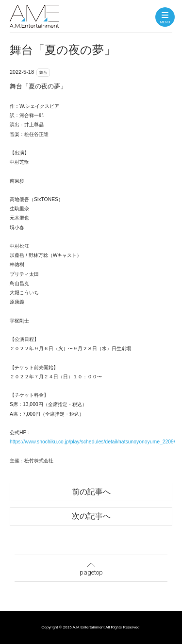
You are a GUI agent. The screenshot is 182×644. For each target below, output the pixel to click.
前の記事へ (91, 492)
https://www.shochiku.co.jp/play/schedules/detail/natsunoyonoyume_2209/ (92, 442)
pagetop (91, 567)
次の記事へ (91, 516)
